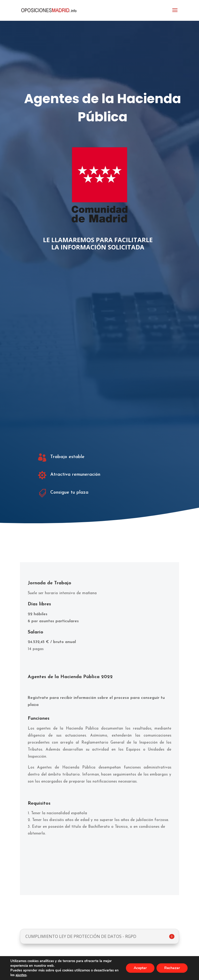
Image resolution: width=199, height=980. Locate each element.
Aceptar (140, 968)
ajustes (21, 975)
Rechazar (172, 968)
